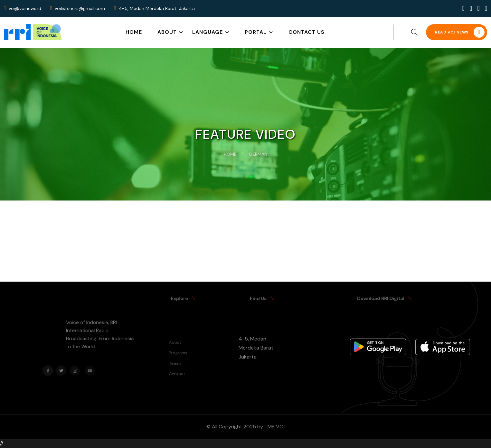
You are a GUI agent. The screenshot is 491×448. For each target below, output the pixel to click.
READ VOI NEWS (460, 32)
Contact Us (307, 32)
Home (134, 32)
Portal (256, 32)
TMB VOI (274, 427)
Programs (179, 354)
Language (208, 32)
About (167, 32)
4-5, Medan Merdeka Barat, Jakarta (257, 348)
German (258, 154)
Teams (177, 363)
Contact (179, 372)
